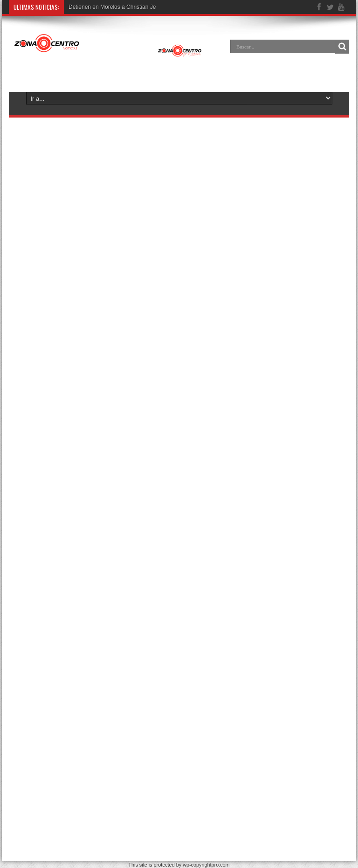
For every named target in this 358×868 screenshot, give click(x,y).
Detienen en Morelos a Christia (107, 7)
